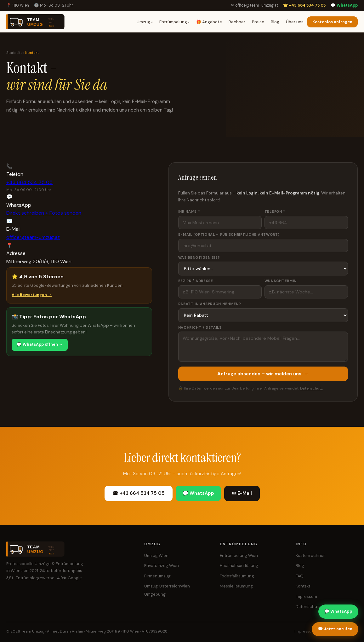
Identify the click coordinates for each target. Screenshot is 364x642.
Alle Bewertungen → (32, 295)
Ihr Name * (189, 211)
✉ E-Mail (242, 493)
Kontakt (303, 586)
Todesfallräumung (237, 576)
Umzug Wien (156, 555)
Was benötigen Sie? (199, 257)
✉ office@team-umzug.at (255, 5)
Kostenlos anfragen (332, 22)
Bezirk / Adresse (196, 281)
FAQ (300, 576)
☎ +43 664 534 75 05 (304, 5)
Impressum (306, 596)
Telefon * (275, 211)
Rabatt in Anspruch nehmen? (210, 304)
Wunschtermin (281, 281)
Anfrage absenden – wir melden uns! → (263, 374)
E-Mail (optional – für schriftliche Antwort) (229, 234)
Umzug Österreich (162, 586)
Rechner (237, 22)
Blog (275, 22)
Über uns (295, 22)
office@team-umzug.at (33, 237)
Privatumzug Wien (162, 566)
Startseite (14, 53)
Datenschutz (311, 388)
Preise (258, 22)
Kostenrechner (310, 555)
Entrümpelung (173, 22)
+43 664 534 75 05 (29, 182)
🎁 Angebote (209, 22)
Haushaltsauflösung (239, 566)
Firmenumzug (157, 576)
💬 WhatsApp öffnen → (40, 344)
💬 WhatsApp (344, 5)
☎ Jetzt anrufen (335, 629)
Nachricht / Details (200, 327)
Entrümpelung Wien (239, 555)
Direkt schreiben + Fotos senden (44, 213)
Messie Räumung (236, 586)
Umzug (143, 22)
